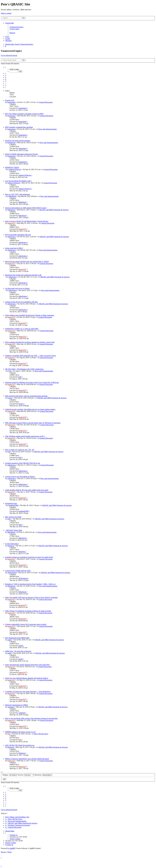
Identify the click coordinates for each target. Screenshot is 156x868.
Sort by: (26, 775)
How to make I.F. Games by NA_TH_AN (20, 450)
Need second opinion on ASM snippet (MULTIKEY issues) (26, 208)
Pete (9, 734)
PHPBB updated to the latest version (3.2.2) (20, 732)
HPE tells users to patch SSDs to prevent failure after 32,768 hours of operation (33, 423)
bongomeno (11, 102)
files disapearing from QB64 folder (17, 638)
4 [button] (6, 79)
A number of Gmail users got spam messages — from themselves (28, 692)
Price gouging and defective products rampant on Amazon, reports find (30, 342)
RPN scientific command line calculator (19, 127)
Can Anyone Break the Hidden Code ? (18, 181)
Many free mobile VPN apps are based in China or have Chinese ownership (31, 597)
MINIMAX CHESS (12, 167)
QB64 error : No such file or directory (18, 651)
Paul (9, 452)
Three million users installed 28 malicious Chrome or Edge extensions (30, 315)
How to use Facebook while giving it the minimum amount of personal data (31, 718)
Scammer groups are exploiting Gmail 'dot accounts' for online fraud (29, 557)
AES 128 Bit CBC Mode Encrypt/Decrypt (20, 745)
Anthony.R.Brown (15, 169)
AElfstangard (12, 573)
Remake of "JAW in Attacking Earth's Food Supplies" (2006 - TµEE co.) (30, 584)
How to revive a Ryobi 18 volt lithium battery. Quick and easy (27, 221)
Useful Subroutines (12, 544)
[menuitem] (16, 27)
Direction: (43, 775)
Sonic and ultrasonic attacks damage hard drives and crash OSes (27, 665)
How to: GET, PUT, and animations (18, 194)
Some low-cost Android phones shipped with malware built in (27, 678)
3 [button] (6, 77)
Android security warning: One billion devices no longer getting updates (30, 409)
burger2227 (11, 223)
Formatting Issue (11, 503)
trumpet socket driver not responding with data (21, 302)
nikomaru (11, 546)
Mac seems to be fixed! (13, 517)
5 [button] (6, 81)
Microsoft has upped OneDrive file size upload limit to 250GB (27, 262)
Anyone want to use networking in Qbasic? (20, 477)
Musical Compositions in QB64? (17, 705)
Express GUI (10, 100)
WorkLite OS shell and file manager (18, 141)
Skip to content (6, 13)
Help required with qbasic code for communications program (26, 396)
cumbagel (11, 707)
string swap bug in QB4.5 (14, 248)
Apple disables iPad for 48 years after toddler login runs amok (27, 490)
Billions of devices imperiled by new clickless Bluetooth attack (27, 759)
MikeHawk (12, 196)
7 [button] (6, 85)
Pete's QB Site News (41, 734)
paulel (9, 640)
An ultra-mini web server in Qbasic (17, 288)
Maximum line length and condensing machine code (23, 275)
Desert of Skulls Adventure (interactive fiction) (22, 154)
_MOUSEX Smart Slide (14, 530)
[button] (6, 67)
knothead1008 (13, 505)
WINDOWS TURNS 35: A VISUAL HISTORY (22, 329)
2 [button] (6, 75)
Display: (10, 775)
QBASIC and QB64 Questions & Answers (54, 210)
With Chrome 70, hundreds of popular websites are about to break (28, 611)
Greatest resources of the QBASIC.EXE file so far (23, 463)
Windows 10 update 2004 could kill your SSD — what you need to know (31, 356)
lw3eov (10, 398)
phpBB (12, 848)
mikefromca (12, 237)
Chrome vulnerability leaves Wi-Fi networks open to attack (26, 624)
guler (9, 519)
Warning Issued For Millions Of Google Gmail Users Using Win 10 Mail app (32, 382)
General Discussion (46, 102)
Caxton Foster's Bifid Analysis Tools (18, 571)
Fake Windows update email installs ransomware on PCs (25, 436)
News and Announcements (48, 129)
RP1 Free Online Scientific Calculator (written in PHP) (24, 114)
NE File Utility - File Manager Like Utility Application (24, 369)
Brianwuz (11, 747)
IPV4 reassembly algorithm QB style (18, 235)
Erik (10, 371)
